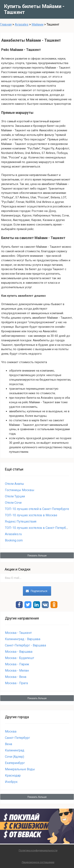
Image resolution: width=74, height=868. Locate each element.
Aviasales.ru (13, 534)
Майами (37, 24)
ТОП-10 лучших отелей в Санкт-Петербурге (37, 509)
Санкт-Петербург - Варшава (25, 645)
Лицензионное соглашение (38, 862)
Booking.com (14, 540)
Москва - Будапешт (20, 658)
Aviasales (22, 24)
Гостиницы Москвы (20, 490)
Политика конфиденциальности (38, 850)
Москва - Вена (16, 677)
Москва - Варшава (19, 652)
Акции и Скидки (18, 569)
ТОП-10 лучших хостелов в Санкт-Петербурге (39, 528)
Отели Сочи (13, 503)
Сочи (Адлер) (15, 757)
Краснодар (13, 775)
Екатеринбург (15, 763)
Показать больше (37, 556)
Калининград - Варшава (23, 639)
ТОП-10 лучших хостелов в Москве (31, 515)
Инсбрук (11, 782)
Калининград (15, 750)
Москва (11, 731)
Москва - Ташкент (18, 633)
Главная (6, 24)
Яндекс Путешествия (21, 521)
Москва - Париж (17, 664)
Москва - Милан (17, 671)
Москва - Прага (16, 683)
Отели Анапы (15, 484)
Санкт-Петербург (17, 738)
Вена (8, 744)
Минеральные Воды (20, 769)
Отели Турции (15, 496)
